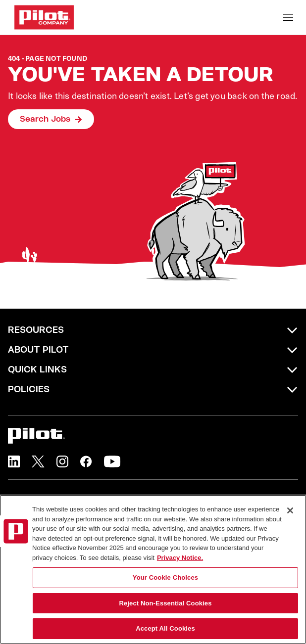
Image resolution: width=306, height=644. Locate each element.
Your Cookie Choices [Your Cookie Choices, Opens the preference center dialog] (165, 577)
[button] (14, 461)
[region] (153, 569)
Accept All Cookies (165, 628)
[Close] (290, 510)
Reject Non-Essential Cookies (165, 603)
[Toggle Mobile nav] (288, 17)
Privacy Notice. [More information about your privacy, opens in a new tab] (180, 558)
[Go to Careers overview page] (44, 17)
